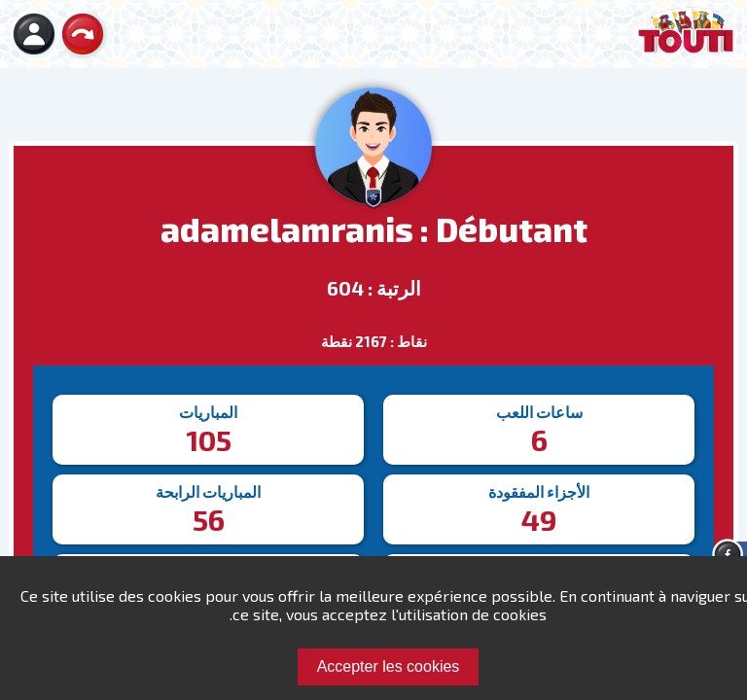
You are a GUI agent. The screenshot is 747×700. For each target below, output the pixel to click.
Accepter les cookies (389, 666)
